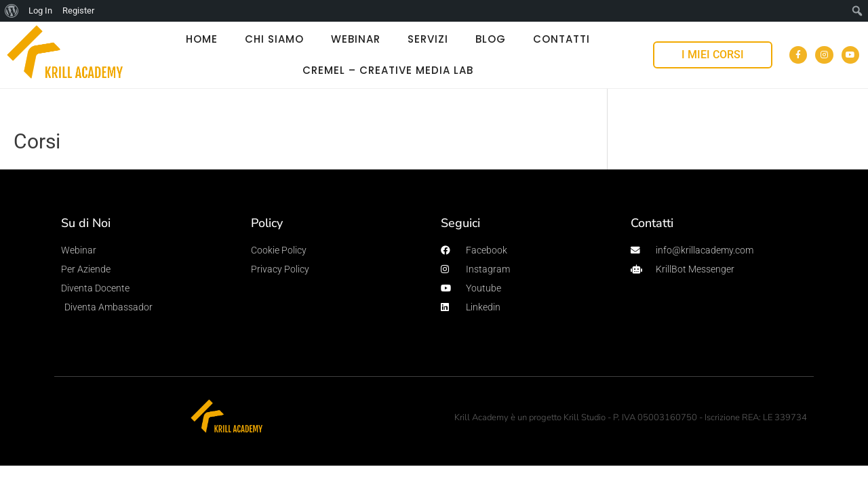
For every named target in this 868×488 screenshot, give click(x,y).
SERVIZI (428, 39)
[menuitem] (12, 11)
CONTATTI (561, 39)
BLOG (491, 39)
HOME (202, 39)
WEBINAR (356, 39)
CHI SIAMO (274, 39)
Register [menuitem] (78, 11)
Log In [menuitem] (40, 11)
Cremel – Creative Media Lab (388, 70)
